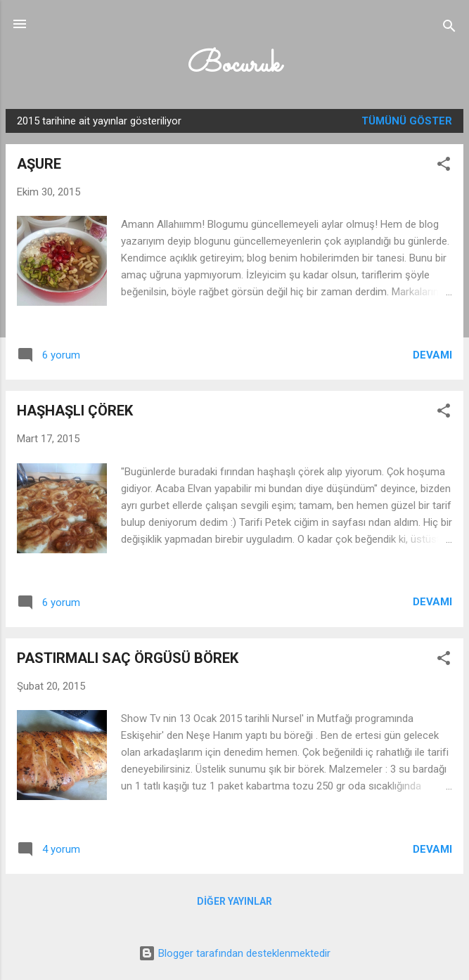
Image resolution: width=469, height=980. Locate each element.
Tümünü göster (407, 121)
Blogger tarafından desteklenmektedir (234, 953)
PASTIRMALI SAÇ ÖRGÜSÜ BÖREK (128, 658)
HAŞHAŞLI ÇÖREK (75, 411)
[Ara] (449, 28)
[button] (444, 166)
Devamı (432, 355)
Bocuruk (234, 65)
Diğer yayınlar (234, 901)
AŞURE (39, 164)
